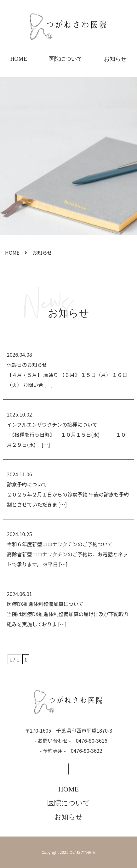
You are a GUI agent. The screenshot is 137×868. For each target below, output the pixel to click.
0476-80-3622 (87, 751)
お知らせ (115, 59)
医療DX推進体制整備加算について (45, 604)
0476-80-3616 (92, 740)
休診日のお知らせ (27, 365)
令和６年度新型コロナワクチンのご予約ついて (60, 544)
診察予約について (27, 484)
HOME (19, 59)
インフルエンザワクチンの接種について (52, 424)
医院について (66, 59)
